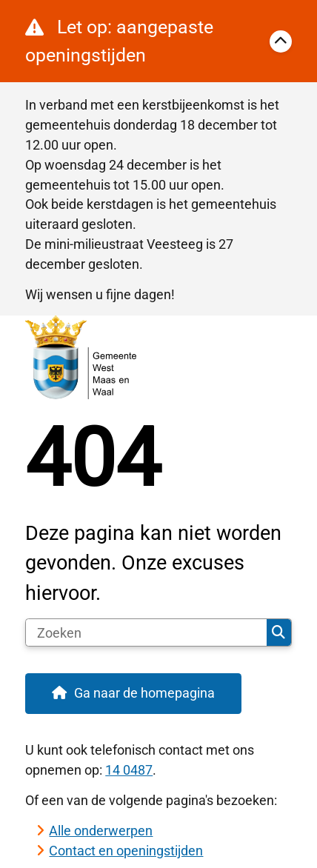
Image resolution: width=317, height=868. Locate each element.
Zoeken (278, 632)
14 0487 (129, 770)
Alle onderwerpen (101, 831)
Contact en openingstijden (126, 851)
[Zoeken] (146, 632)
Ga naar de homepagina (144, 693)
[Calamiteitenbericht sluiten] (281, 41)
